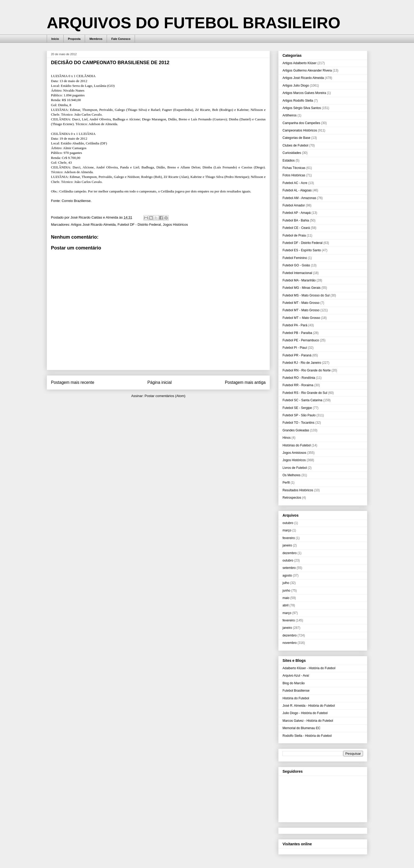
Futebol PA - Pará (295, 325)
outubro (288, 523)
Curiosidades (292, 153)
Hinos (287, 438)
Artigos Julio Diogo (296, 86)
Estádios (289, 161)
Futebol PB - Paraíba (297, 333)
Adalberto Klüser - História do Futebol (309, 668)
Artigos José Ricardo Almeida (93, 225)
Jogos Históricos (175, 225)
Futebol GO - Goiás (296, 265)
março (287, 530)
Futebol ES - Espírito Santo (302, 250)
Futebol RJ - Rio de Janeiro (302, 363)
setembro (289, 568)
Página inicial (159, 382)
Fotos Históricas (294, 175)
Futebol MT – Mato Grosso (301, 318)
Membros (96, 39)
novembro (290, 643)
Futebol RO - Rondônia (299, 378)
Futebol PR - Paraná (297, 355)
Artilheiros (290, 115)
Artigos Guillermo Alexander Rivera (307, 70)
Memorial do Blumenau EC (301, 728)
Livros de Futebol (295, 468)
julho (286, 583)
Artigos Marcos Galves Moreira (304, 93)
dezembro (290, 553)
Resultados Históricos (298, 490)
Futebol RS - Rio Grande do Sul (305, 393)
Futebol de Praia (294, 235)
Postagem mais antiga (245, 382)
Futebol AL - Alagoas (297, 190)
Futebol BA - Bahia (296, 220)
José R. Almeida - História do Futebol (309, 706)
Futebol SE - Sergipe (297, 408)
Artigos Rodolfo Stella (298, 101)
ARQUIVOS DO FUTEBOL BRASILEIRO (194, 23)
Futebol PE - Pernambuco (301, 340)
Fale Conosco (121, 39)
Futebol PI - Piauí (295, 348)
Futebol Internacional (297, 273)
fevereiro (289, 538)
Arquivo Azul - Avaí (296, 676)
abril (286, 605)
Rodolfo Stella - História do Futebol (307, 736)
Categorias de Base (296, 138)
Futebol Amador (294, 205)
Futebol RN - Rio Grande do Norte (307, 370)
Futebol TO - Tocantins (298, 423)
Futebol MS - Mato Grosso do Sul (306, 295)
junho (286, 591)
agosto (287, 575)
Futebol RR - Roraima (298, 385)
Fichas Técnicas (294, 168)
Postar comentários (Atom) (165, 396)
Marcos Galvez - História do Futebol (308, 721)
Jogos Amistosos (294, 453)
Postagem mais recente (73, 382)
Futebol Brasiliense (296, 691)
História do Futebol (296, 698)
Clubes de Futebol (295, 145)
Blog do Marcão (294, 683)
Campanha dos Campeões (301, 123)
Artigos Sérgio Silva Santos (302, 108)
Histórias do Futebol (297, 445)
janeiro (287, 545)
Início (55, 39)
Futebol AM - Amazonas (299, 198)
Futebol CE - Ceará (296, 228)
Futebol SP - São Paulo (299, 415)
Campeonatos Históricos (300, 130)
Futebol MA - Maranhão (299, 280)
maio (286, 598)
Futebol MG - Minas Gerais (302, 288)
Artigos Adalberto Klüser (300, 63)
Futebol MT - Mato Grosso (301, 303)
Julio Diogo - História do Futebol (305, 713)
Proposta (74, 39)
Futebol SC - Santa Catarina (302, 400)
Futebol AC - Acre (295, 183)
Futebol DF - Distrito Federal (139, 225)
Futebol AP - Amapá (297, 213)
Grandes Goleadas (296, 430)
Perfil (286, 483)
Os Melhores (291, 475)
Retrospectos (292, 498)
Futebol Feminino (295, 258)
